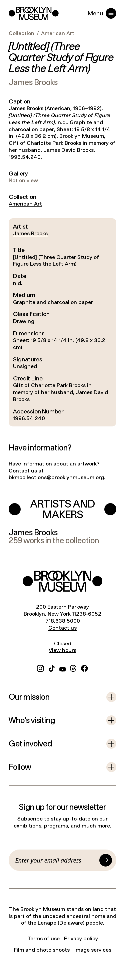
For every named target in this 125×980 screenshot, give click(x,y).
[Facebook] (84, 668)
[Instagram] (40, 668)
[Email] (56, 860)
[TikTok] (52, 668)
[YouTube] (62, 668)
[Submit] (106, 860)
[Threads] (73, 668)
